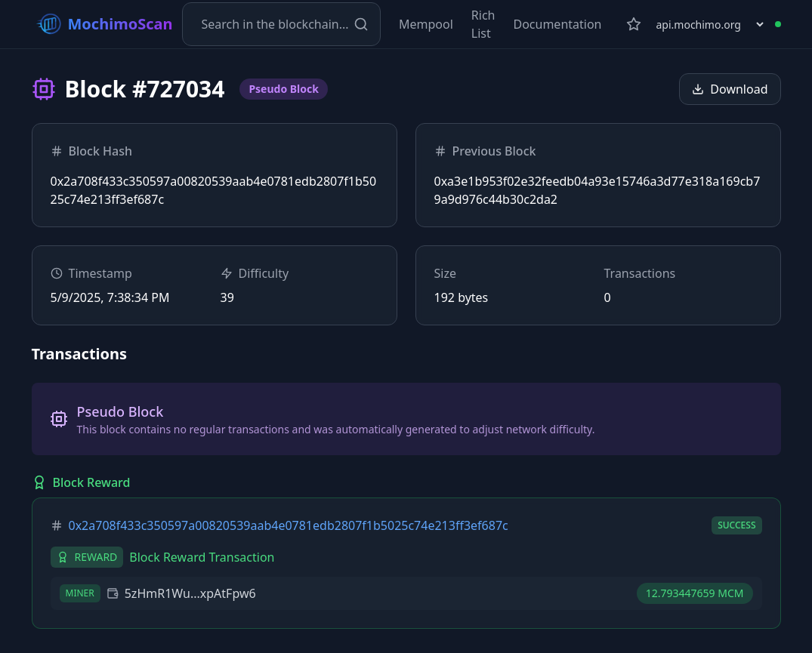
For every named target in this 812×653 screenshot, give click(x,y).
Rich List (483, 24)
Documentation (557, 24)
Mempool (426, 24)
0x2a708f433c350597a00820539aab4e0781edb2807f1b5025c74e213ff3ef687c (289, 525)
